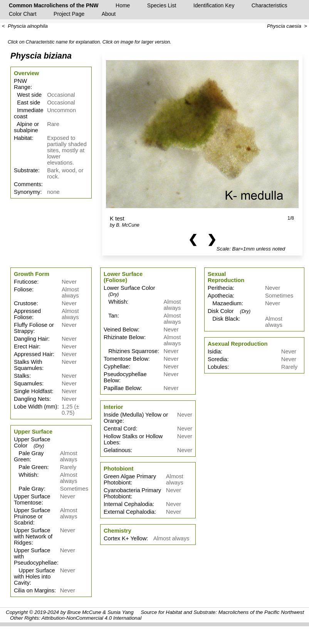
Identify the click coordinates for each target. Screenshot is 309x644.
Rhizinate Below (124, 337)
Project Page (69, 14)
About (109, 14)
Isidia (214, 351)
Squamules (28, 383)
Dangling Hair (31, 339)
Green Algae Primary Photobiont (130, 479)
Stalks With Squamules (28, 365)
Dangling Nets (32, 399)
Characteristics (270, 5)
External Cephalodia (129, 512)
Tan (111, 316)
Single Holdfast (33, 391)
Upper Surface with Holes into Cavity (34, 577)
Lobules (217, 367)
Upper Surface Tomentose (32, 499)
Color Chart (23, 14)
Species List (162, 5)
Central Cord (120, 429)
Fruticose (25, 282)
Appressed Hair (33, 354)
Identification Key (214, 5)
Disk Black (223, 319)
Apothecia (220, 296)
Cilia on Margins (34, 590)
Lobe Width (28, 407)
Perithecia (220, 288)
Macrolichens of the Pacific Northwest (261, 612)
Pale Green (30, 467)
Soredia (217, 359)
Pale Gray (29, 489)
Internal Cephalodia (128, 504)
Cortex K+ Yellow (125, 538)
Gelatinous (117, 450)
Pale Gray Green (29, 456)
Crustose (25, 303)
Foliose (23, 289)
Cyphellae (116, 367)
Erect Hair (26, 346)
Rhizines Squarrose (131, 351)
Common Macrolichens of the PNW (54, 5)
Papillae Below (122, 388)
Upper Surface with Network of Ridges (33, 536)
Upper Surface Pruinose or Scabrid (32, 516)
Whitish (25, 475)
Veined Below (121, 330)
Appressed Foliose (27, 314)
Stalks (22, 376)
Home (123, 5)
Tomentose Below (126, 359)
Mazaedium (225, 303)
